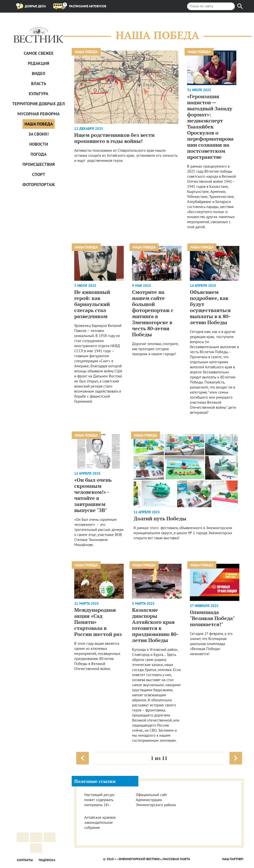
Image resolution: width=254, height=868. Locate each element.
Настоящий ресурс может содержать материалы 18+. (100, 800)
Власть (39, 84)
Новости (39, 144)
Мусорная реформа (39, 114)
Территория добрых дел (39, 104)
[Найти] (240, 6)
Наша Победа (39, 124)
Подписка (47, 860)
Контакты (25, 860)
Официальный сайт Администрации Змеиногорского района (156, 800)
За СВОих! (39, 134)
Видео (39, 73)
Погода (39, 154)
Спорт (39, 174)
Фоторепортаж (39, 185)
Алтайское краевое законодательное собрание (100, 822)
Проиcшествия (39, 164)
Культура (39, 94)
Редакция (39, 63)
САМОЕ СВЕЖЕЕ (39, 53)
